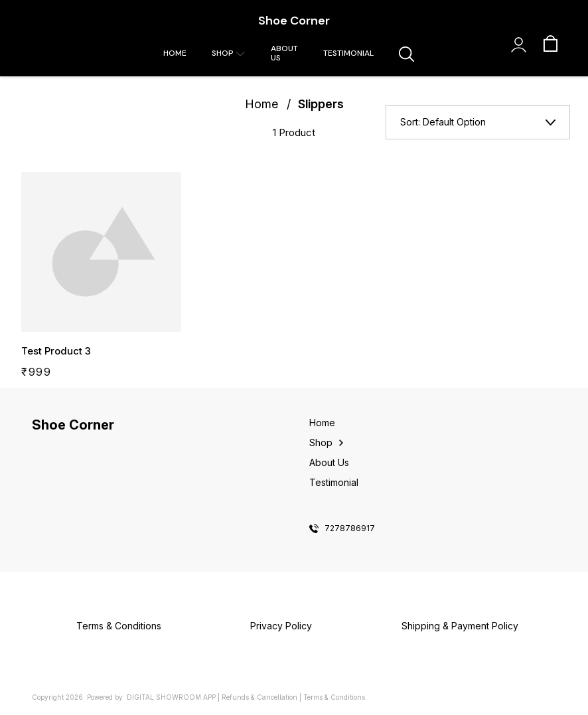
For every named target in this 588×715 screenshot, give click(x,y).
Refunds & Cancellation (259, 697)
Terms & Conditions (334, 697)
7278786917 (350, 528)
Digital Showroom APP (171, 697)
